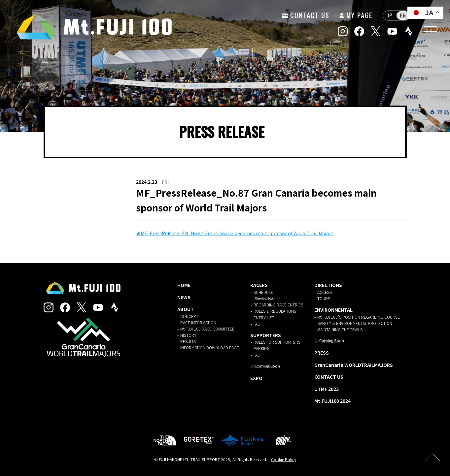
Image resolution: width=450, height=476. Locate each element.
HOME (184, 285)
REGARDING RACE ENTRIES (278, 305)
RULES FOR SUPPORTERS (277, 342)
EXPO (256, 378)
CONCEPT (189, 316)
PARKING (262, 348)
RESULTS (188, 341)
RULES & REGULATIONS (275, 311)
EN (403, 16)
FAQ (257, 324)
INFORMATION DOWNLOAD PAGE (210, 348)
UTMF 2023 (327, 389)
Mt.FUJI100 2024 (332, 401)
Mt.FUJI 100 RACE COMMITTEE (207, 329)
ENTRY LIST (264, 317)
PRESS (322, 353)
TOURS (324, 298)
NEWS (184, 297)
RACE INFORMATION (198, 322)
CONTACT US (306, 15)
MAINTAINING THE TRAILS (340, 329)
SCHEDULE (263, 292)
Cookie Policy (284, 459)
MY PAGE (356, 15)
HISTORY (188, 335)
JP (390, 16)
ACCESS (325, 292)
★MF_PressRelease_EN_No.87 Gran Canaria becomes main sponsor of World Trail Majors (235, 233)
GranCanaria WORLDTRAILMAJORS (354, 365)
